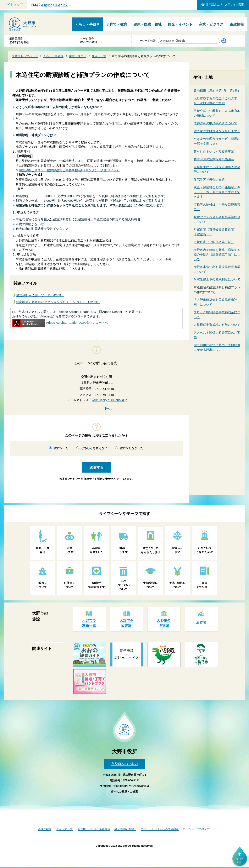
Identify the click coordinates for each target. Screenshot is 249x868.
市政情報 (237, 24)
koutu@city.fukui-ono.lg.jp (109, 400)
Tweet (109, 409)
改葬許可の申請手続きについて (215, 123)
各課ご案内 (45, 829)
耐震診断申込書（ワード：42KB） (40, 295)
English (47, 5)
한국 (57, 5)
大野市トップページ (25, 56)
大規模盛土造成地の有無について (217, 325)
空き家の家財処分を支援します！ (217, 131)
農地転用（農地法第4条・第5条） (217, 91)
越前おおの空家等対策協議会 (214, 159)
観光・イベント (180, 24)
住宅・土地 (99, 56)
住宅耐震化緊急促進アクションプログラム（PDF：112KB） (58, 302)
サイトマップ (13, 5)
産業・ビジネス (211, 24)
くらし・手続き (87, 24)
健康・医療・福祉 (148, 24)
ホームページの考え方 (196, 829)
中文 (65, 5)
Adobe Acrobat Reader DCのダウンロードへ (60, 323)
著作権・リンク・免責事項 (94, 829)
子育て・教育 (117, 24)
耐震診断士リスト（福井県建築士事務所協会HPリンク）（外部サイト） (69, 170)
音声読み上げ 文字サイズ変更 (225, 4)
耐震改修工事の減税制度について (217, 279)
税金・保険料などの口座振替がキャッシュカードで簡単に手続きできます (217, 192)
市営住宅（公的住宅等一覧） (214, 242)
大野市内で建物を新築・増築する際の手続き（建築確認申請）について (217, 254)
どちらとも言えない (94, 448)
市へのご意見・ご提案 (124, 792)
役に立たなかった (132, 448)
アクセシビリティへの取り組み (160, 829)
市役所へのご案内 (124, 764)
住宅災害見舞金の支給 (209, 180)
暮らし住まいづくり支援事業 (214, 151)
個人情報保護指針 (125, 829)
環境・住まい (78, 56)
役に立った (61, 448)
